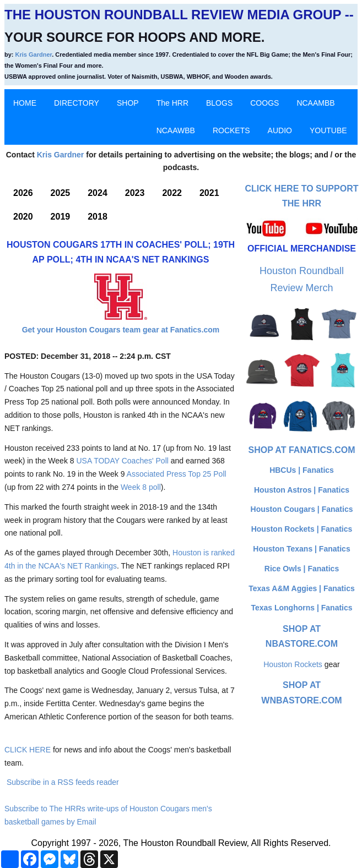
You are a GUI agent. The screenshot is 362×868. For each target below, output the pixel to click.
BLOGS (219, 103)
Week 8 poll (141, 487)
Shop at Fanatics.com (301, 450)
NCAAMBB (315, 103)
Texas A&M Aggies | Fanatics (301, 588)
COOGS (264, 103)
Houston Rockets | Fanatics (302, 529)
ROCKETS (231, 130)
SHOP (128, 103)
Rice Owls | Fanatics (302, 569)
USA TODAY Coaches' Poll (122, 461)
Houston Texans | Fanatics (301, 549)
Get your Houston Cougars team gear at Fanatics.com (121, 330)
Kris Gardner (34, 54)
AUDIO (280, 130)
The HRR (172, 103)
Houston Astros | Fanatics (302, 490)
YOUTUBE (328, 130)
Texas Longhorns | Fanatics (301, 608)
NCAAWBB (176, 130)
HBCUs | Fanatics (302, 470)
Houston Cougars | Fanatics (302, 509)
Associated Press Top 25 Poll (177, 474)
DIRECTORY (77, 103)
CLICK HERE (28, 750)
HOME (25, 103)
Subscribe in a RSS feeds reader (63, 782)
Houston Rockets (293, 664)
